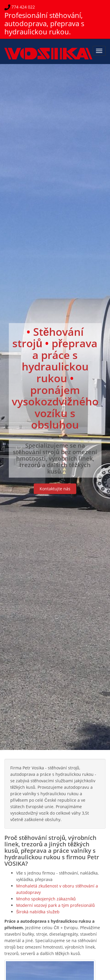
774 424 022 (23, 7)
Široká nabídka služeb (38, 912)
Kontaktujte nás (55, 489)
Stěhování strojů (48, 337)
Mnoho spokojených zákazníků (46, 899)
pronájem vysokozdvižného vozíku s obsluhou (55, 407)
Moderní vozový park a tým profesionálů (55, 905)
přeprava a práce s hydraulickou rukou (60, 361)
